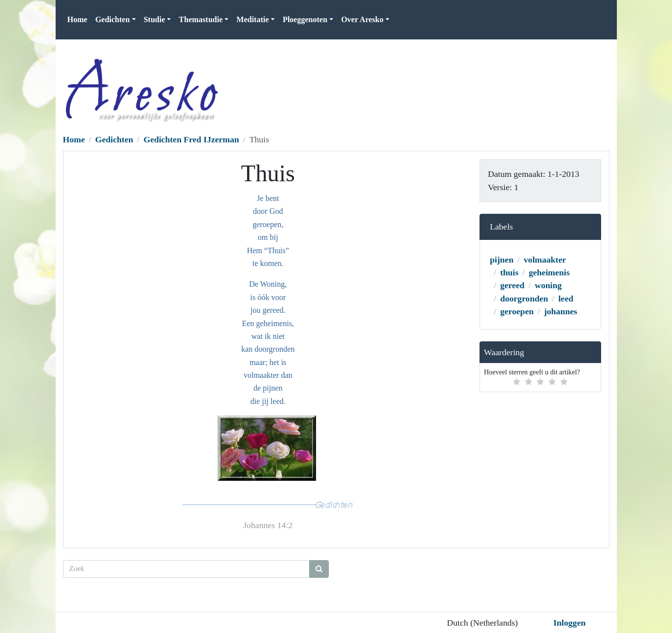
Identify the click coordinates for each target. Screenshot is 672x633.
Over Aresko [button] (362, 19)
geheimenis (549, 272)
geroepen (517, 311)
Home (78, 19)
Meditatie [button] (253, 19)
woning (548, 285)
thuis (509, 272)
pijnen (502, 260)
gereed (512, 285)
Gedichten (114, 139)
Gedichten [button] (112, 19)
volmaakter (545, 260)
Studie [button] (155, 19)
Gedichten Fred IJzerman (191, 139)
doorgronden (524, 299)
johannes (560, 311)
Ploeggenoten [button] (305, 19)
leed (566, 299)
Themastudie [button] (201, 19)
